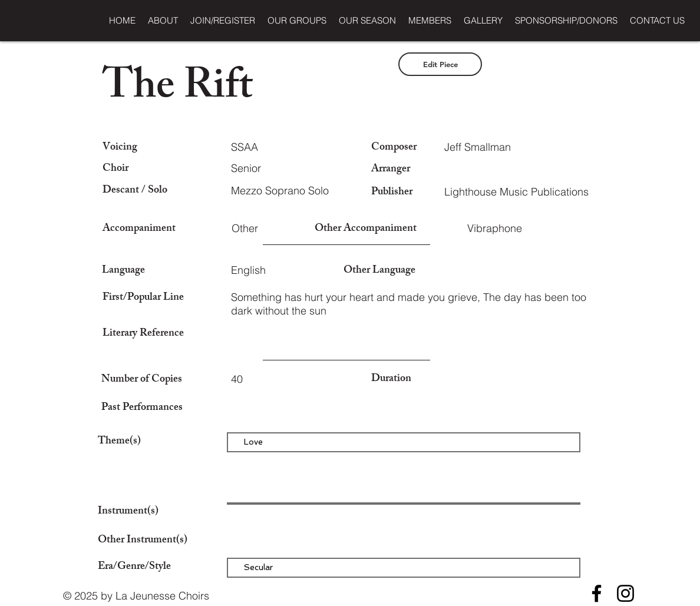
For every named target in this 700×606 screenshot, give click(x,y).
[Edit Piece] (440, 64)
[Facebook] (597, 593)
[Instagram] (625, 593)
